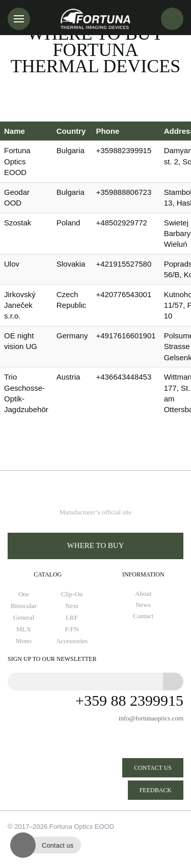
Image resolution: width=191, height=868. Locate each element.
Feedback (156, 790)
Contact (143, 616)
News (143, 605)
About (143, 594)
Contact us (153, 768)
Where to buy (96, 545)
